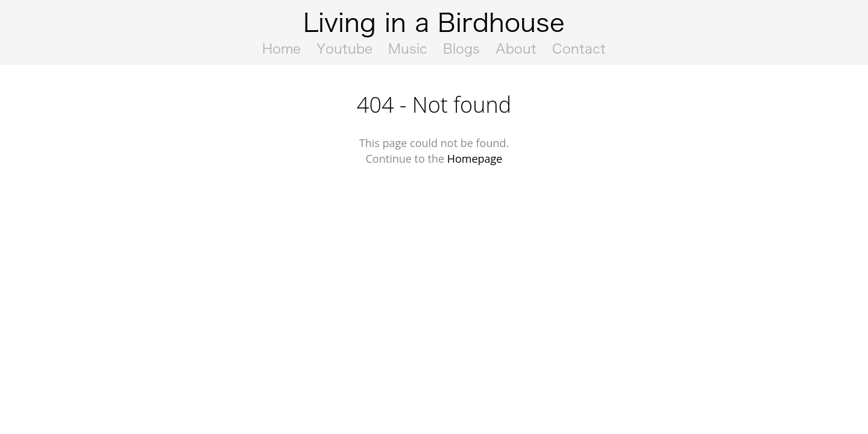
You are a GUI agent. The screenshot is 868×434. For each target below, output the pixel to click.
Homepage (475, 159)
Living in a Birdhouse (434, 22)
